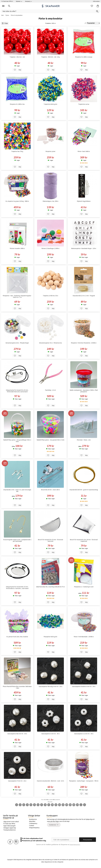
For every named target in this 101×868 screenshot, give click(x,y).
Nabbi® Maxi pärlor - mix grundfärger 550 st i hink (17, 441)
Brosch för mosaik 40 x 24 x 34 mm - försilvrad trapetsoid (84, 540)
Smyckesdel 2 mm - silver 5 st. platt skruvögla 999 (17, 491)
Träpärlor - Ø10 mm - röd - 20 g (50, 57)
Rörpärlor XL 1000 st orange (84, 57)
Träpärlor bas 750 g (17, 151)
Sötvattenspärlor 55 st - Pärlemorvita (50, 343)
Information (96, 1)
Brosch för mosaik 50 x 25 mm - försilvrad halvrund (50, 540)
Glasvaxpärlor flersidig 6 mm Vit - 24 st (50, 686)
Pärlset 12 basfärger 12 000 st (50, 248)
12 (59, 805)
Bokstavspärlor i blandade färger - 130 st (84, 248)
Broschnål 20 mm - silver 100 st (50, 490)
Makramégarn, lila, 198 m (50, 201)
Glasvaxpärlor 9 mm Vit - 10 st (17, 781)
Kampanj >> (28, 1)
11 (56, 805)
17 (77, 805)
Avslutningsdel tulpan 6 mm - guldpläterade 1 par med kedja (17, 540)
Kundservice (33, 819)
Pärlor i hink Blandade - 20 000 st (84, 637)
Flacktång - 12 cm (50, 390)
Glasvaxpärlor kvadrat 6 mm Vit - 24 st (84, 686)
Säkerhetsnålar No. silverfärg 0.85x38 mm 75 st (50, 587)
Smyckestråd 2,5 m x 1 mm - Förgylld (84, 296)
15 (70, 805)
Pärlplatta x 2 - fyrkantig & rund (84, 587)
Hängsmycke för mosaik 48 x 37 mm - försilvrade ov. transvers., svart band (17, 588)
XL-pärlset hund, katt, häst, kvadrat (17, 637)
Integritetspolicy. (75, 844)
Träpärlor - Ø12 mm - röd (17, 57)
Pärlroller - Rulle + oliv (84, 440)
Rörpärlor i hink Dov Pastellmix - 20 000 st (84, 343)
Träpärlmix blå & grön (50, 104)
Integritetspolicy (34, 828)
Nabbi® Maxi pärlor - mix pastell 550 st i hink (50, 440)
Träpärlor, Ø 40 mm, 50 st (50, 296)
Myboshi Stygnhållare (84, 201)
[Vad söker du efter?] (50, 11)
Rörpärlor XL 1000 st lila (17, 104)
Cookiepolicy (33, 823)
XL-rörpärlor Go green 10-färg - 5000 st (17, 201)
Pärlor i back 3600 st (84, 151)
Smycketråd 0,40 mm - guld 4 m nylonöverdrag (84, 490)
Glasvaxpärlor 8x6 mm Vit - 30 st (17, 734)
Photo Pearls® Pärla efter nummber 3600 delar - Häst (17, 687)
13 (63, 805)
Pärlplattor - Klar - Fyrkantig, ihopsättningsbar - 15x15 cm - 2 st (17, 296)
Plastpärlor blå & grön (50, 637)
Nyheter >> (19, 1)
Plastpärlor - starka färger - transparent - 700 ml (84, 781)
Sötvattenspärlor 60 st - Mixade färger (17, 343)
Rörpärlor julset (50, 151)
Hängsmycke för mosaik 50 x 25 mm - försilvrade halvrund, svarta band (17, 391)
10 (52, 805)
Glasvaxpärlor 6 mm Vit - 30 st (50, 734)
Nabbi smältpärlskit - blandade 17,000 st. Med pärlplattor (84, 391)
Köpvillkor (32, 821)
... (81, 805)
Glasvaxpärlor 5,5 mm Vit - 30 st (84, 734)
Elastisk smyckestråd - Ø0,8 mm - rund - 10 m (50, 781)
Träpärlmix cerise (84, 104)
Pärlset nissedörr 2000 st (17, 248)
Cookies (32, 826)
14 (67, 805)
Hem (2, 15)
